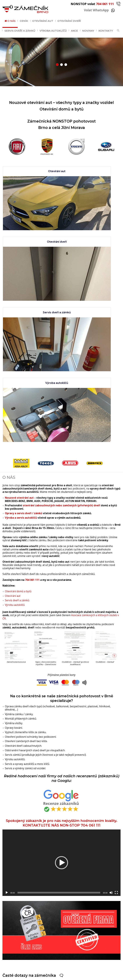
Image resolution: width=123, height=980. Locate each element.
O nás (11, 21)
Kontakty (106, 31)
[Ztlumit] (111, 693)
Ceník (24, 21)
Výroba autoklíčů (53, 31)
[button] (57, 65)
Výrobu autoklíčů (15, 405)
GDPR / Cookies (72, 976)
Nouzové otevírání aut (19, 298)
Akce (74, 31)
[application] (61, 663)
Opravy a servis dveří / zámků (24, 314)
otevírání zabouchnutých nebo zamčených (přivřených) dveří (61, 306)
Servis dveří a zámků (20, 31)
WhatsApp (39, 950)
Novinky (88, 31)
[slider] (59, 693)
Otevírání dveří (69, 21)
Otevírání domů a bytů (18, 392)
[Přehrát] (7, 693)
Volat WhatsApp (99, 10)
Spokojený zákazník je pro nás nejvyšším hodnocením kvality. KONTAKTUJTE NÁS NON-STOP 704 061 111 (62, 605)
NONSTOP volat (96, 4)
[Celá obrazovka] (116, 693)
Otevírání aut (43, 21)
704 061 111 (32, 380)
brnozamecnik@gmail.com (57, 958)
